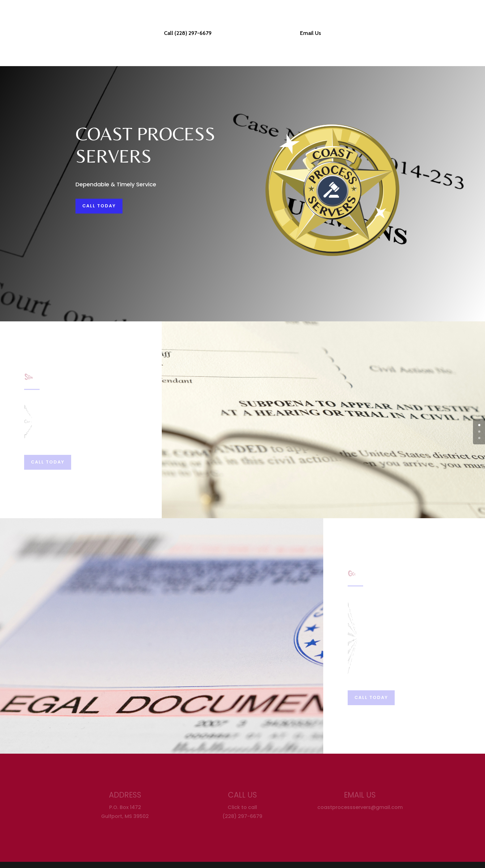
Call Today (99, 206)
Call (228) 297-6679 (190, 34)
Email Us (308, 34)
